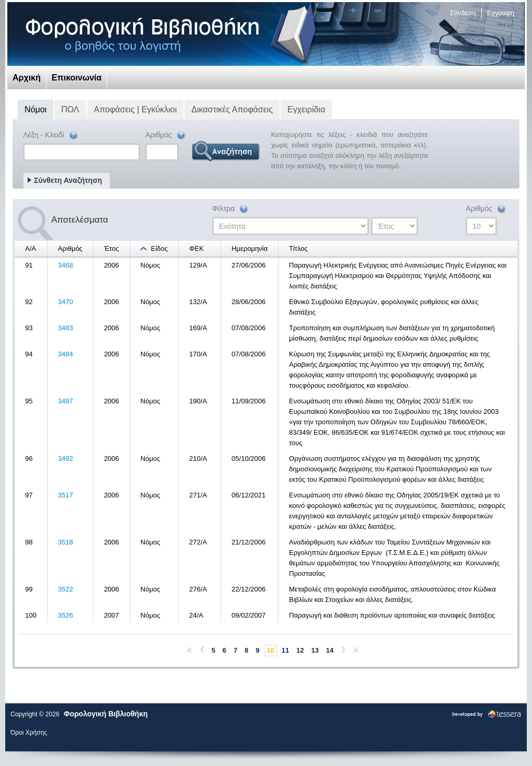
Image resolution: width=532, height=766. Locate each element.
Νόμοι (36, 109)
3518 (66, 542)
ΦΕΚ (196, 248)
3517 (66, 495)
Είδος (159, 248)
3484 (66, 354)
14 (330, 650)
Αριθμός (166, 136)
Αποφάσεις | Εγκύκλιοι (136, 109)
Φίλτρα (231, 209)
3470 (66, 302)
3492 (66, 459)
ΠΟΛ (70, 109)
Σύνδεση (463, 13)
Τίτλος (298, 248)
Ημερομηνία (250, 248)
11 (285, 650)
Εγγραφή (501, 13)
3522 (66, 589)
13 (315, 650)
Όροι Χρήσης (29, 733)
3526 (66, 615)
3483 (66, 328)
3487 (66, 401)
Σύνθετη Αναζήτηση (68, 180)
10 (270, 650)
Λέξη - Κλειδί (51, 136)
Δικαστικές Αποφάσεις (232, 109)
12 (300, 650)
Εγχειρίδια (306, 109)
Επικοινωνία (77, 78)
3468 (66, 265)
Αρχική (27, 78)
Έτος (112, 248)
